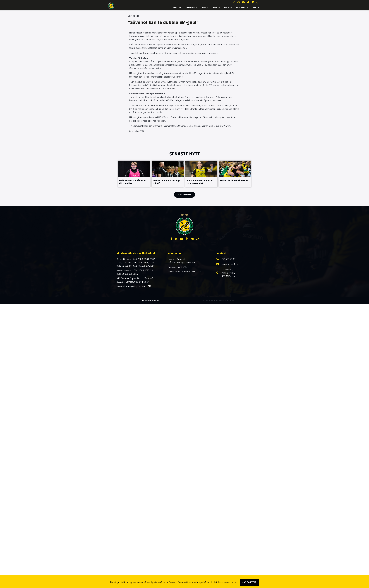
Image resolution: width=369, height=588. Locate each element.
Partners (242, 8)
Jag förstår (249, 582)
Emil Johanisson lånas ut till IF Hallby (132, 182)
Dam (205, 8)
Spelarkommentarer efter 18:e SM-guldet (200, 182)
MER (256, 8)
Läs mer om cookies (228, 582)
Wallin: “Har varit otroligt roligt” (166, 182)
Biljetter (191, 8)
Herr (216, 8)
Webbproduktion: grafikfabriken (218, 300)
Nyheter (177, 8)
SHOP (228, 8)
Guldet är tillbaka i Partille (234, 180)
